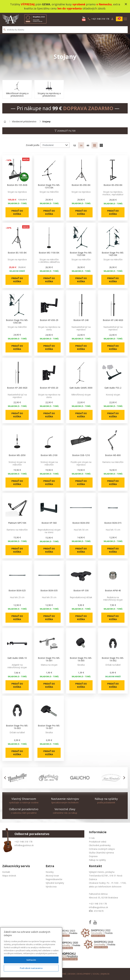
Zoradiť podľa (33, 145)
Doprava (93, 856)
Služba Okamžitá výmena (101, 853)
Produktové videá (98, 842)
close (126, 4)
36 (81, 145)
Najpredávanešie (54, 879)
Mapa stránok (9, 876)
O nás (92, 838)
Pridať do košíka (17, 212)
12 (74, 145)
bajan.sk (105, 974)
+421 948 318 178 (23, 842)
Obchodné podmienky (100, 845)
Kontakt (6, 872)
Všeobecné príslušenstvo (24, 122)
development (84, 974)
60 (88, 145)
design (72, 974)
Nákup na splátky (97, 860)
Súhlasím (31, 968)
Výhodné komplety (55, 883)
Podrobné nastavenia (31, 976)
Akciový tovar (52, 876)
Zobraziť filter (65, 131)
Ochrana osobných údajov (102, 849)
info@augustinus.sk (24, 845)
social (96, 974)
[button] (6, 778)
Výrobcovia (51, 887)
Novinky (50, 872)
